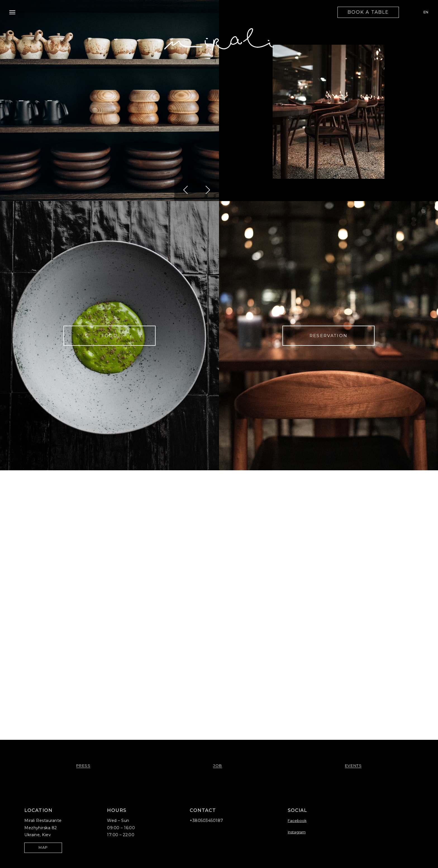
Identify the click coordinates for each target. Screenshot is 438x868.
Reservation (328, 336)
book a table (368, 12)
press (84, 766)
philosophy (110, 605)
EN (426, 12)
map (43, 847)
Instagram (297, 832)
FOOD (109, 336)
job (218, 766)
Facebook (297, 821)
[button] (185, 190)
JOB (328, 605)
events (353, 766)
